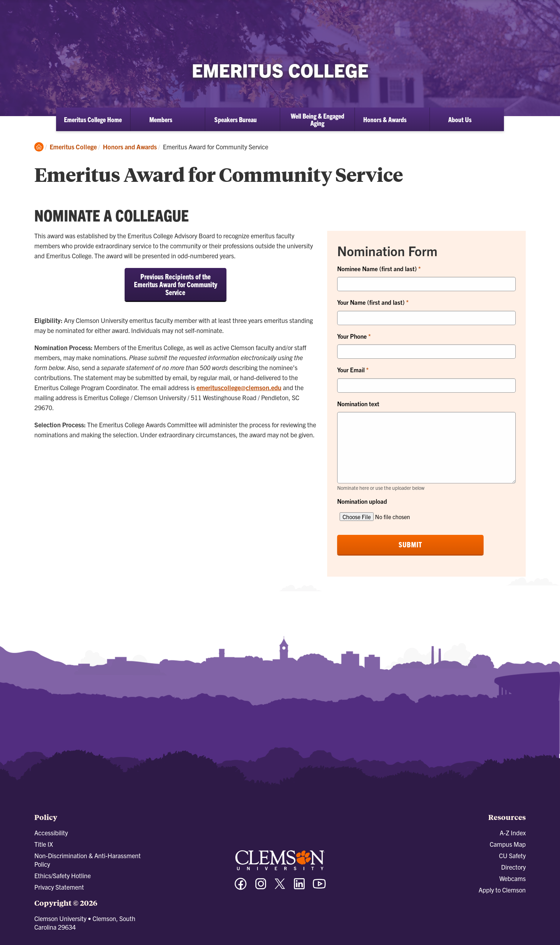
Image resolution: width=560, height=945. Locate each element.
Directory (513, 867)
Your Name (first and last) (372, 302)
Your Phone (353, 336)
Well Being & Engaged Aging (317, 119)
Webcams (512, 878)
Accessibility (51, 833)
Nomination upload (362, 501)
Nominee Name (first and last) (378, 268)
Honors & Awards (385, 119)
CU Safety (512, 856)
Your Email (352, 370)
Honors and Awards (130, 147)
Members (161, 119)
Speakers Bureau (236, 119)
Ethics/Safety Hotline (62, 876)
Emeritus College (73, 147)
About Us (460, 119)
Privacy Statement (59, 887)
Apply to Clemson (502, 890)
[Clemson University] (61, 19)
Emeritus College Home (93, 119)
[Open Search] (522, 13)
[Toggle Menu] (547, 13)
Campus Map (508, 844)
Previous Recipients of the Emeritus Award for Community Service (176, 284)
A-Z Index (513, 833)
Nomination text (358, 404)
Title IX (44, 844)
